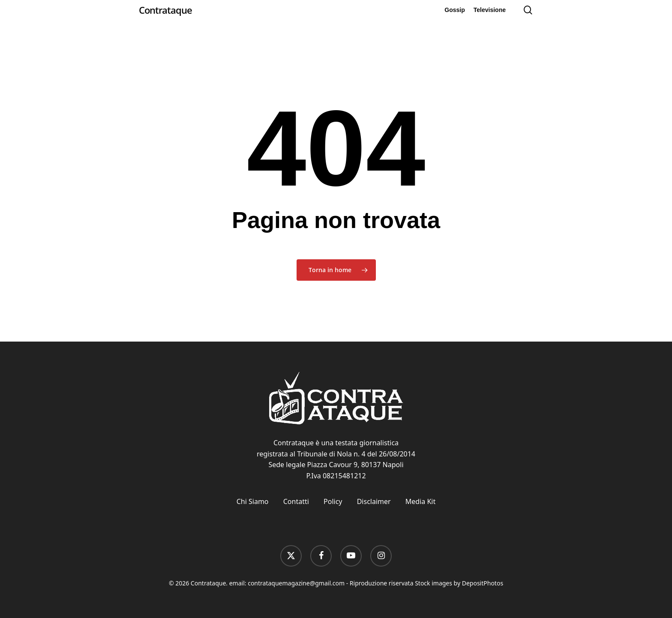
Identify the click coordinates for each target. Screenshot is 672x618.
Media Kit (420, 501)
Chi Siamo (253, 501)
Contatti (296, 501)
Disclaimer (374, 501)
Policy (333, 501)
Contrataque (165, 10)
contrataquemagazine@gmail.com (296, 583)
